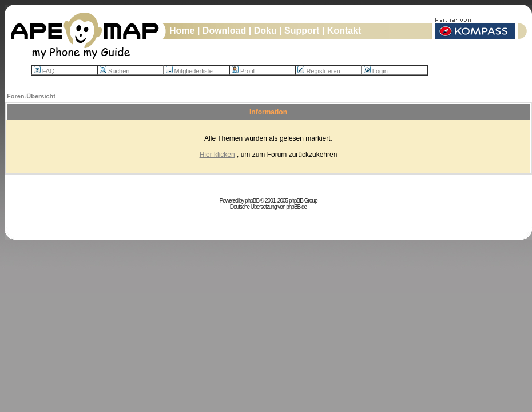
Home (182, 31)
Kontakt (344, 31)
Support (302, 31)
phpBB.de (296, 207)
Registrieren (319, 71)
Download (224, 31)
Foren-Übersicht (31, 96)
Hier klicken (217, 154)
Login (376, 71)
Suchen (114, 71)
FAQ (44, 71)
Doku (265, 31)
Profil (243, 71)
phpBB (252, 201)
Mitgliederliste (189, 71)
